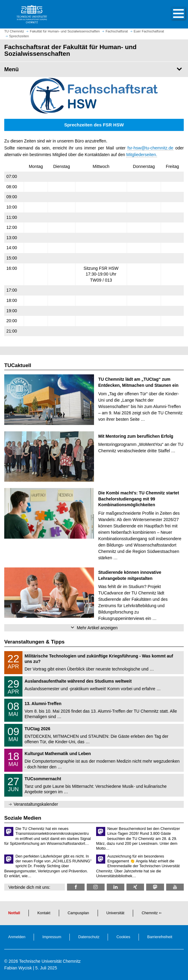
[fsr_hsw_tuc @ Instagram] (96, 887)
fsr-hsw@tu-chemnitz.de (150, 148)
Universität (116, 913)
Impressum (52, 937)
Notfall (14, 913)
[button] (172, 14)
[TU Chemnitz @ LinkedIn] (116, 887)
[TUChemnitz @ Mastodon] (155, 887)
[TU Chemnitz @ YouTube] (175, 887)
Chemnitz (150, 913)
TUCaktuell (18, 365)
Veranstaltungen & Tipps (34, 642)
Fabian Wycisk (18, 968)
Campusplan (78, 913)
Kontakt (44, 913)
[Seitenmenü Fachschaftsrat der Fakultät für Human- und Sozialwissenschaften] (94, 69)
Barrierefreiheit (160, 937)
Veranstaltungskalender (36, 804)
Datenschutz (89, 937)
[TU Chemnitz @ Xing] (135, 887)
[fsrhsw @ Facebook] (76, 887)
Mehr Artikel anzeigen (97, 628)
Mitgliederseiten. (142, 155)
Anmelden (17, 937)
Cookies (123, 937)
